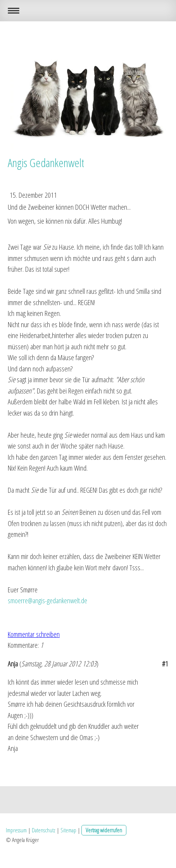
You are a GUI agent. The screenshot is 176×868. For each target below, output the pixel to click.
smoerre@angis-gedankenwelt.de (47, 601)
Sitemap (68, 830)
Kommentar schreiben (34, 634)
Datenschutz (44, 830)
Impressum (16, 830)
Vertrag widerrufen (104, 830)
